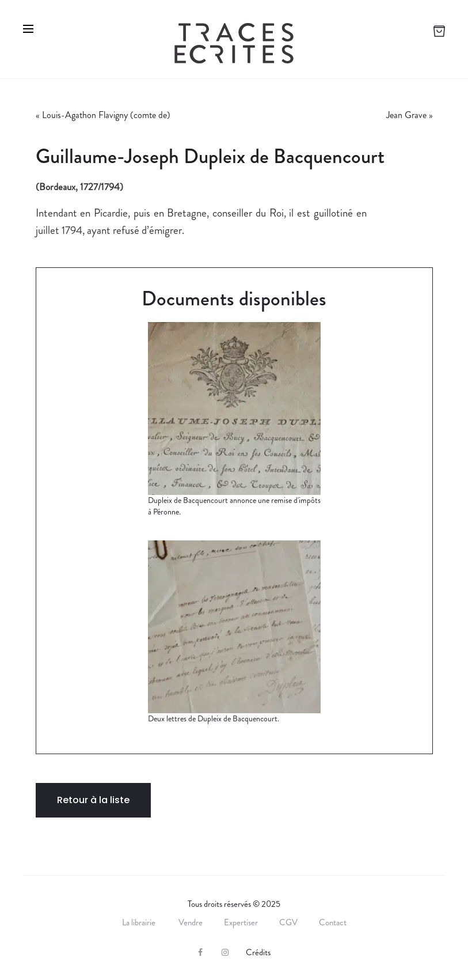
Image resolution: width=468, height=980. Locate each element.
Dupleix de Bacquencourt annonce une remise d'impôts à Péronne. (234, 506)
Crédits (258, 952)
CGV (288, 922)
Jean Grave (406, 115)
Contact (333, 922)
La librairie (140, 922)
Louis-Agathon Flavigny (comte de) (106, 115)
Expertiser (241, 922)
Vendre (191, 922)
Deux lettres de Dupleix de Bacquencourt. (214, 718)
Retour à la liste (93, 800)
